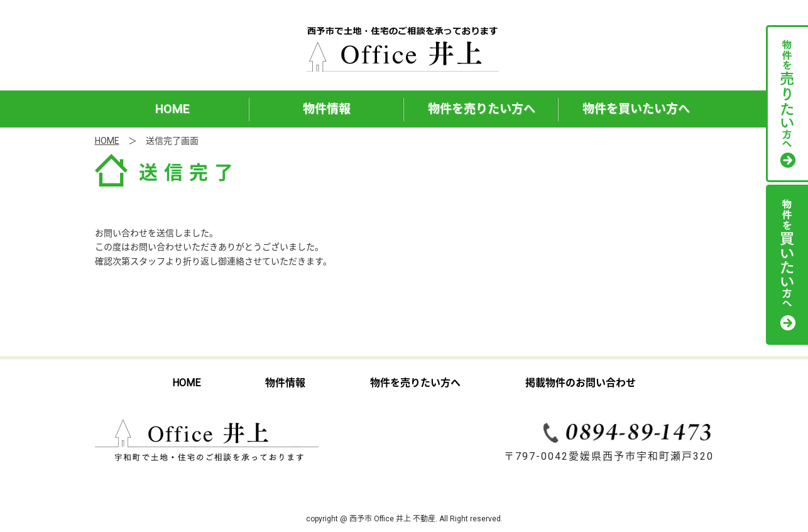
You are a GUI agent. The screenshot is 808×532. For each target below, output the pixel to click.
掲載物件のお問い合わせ (581, 383)
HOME (172, 109)
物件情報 (327, 109)
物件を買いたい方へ (636, 109)
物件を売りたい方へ (482, 109)
